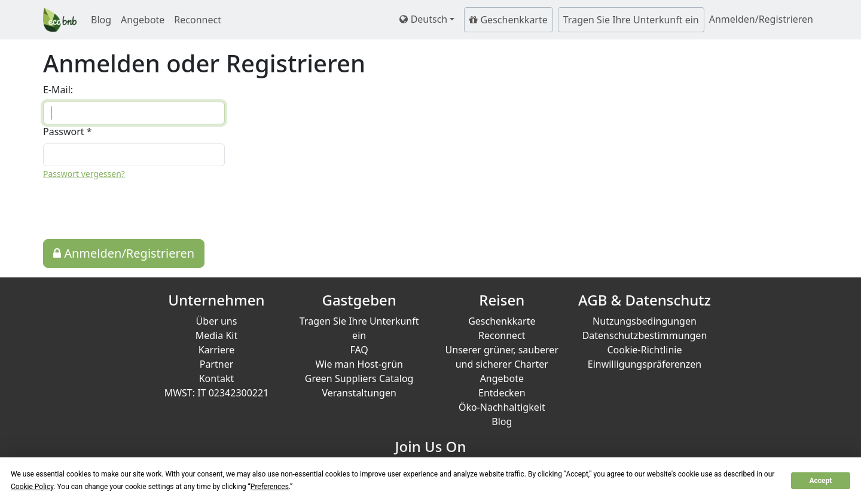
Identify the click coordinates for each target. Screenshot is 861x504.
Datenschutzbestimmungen (645, 335)
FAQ (359, 350)
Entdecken (502, 393)
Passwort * (68, 132)
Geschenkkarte (508, 20)
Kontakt (217, 378)
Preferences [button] (270, 487)
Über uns (217, 321)
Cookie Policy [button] (32, 487)
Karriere (217, 350)
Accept (820, 481)
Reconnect (198, 20)
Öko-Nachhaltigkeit (502, 407)
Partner (217, 364)
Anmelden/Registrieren (124, 253)
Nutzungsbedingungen (645, 321)
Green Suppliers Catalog (359, 378)
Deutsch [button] (423, 19)
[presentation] (134, 210)
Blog (101, 20)
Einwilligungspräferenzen (645, 364)
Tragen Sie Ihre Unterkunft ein (631, 20)
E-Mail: (58, 90)
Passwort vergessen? (84, 174)
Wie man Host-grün (359, 364)
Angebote (143, 20)
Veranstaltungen (359, 393)
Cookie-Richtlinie (644, 350)
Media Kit (216, 335)
